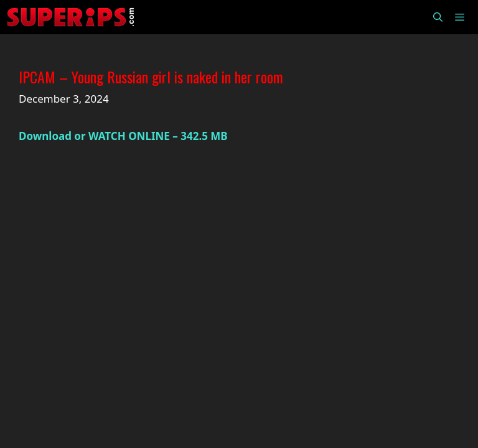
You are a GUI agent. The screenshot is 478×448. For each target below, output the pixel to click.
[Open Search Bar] (437, 17)
